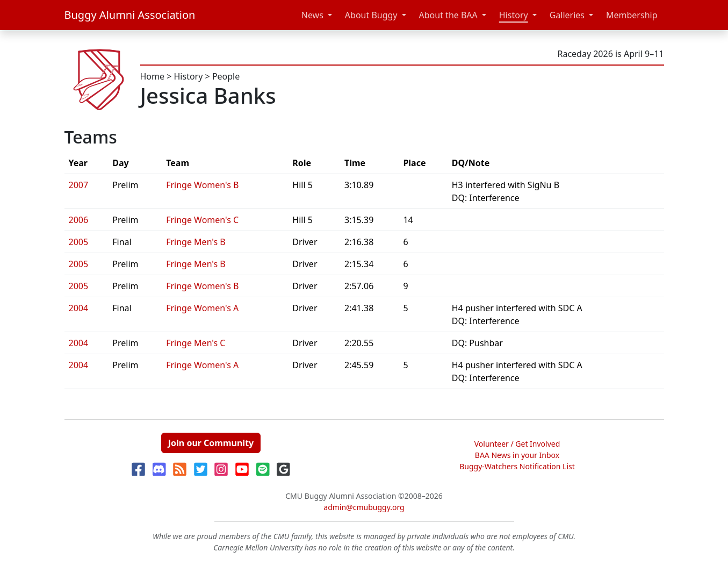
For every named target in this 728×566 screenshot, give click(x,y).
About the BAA (448, 15)
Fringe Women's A (202, 308)
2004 (79, 308)
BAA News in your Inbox (517, 455)
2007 (79, 185)
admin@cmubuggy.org (364, 507)
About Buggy (371, 15)
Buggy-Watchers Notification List (517, 466)
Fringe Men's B (196, 242)
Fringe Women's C (202, 220)
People (226, 76)
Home (153, 76)
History (514, 15)
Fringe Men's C (196, 343)
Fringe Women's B (202, 185)
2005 (79, 242)
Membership (632, 15)
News (312, 15)
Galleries (567, 15)
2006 (79, 220)
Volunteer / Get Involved (517, 444)
